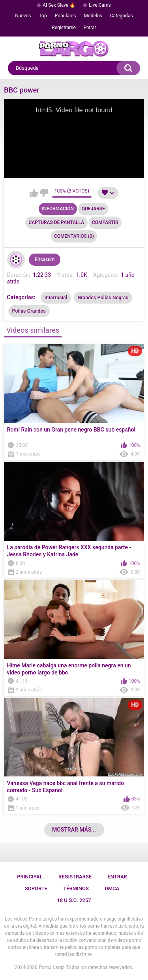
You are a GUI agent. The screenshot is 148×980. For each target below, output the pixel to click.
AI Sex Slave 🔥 (59, 5)
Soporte (36, 888)
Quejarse (93, 209)
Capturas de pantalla (56, 222)
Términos (76, 888)
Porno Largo (52, 967)
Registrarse (64, 28)
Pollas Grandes (29, 311)
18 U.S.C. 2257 (74, 900)
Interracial (56, 298)
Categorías (122, 16)
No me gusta (44, 193)
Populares (66, 16)
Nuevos (23, 16)
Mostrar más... (74, 830)
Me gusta (34, 193)
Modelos (93, 16)
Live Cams (100, 5)
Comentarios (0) (74, 236)
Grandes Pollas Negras (103, 298)
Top (43, 16)
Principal (30, 877)
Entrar (90, 28)
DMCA (112, 888)
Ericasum (45, 259)
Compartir (105, 222)
